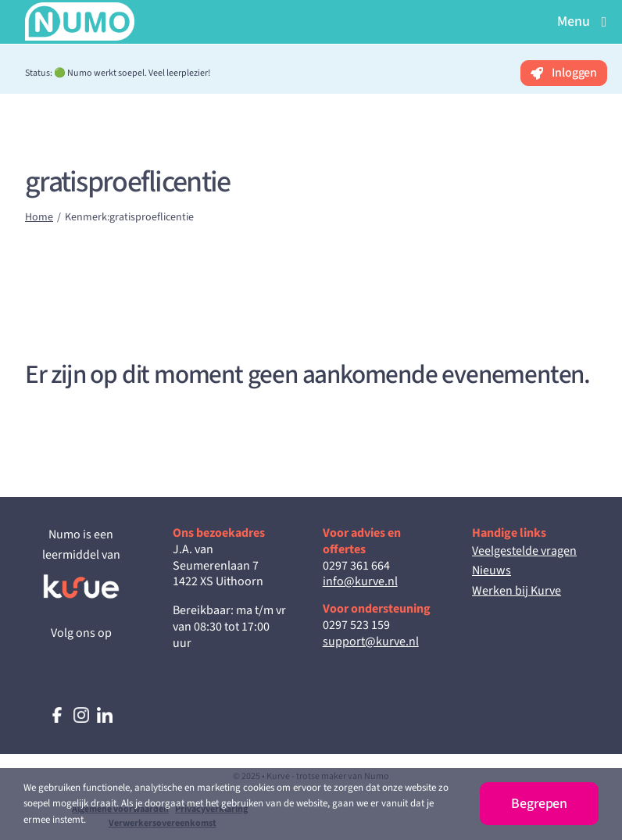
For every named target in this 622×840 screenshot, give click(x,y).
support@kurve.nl (371, 642)
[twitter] (120, 652)
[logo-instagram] (81, 715)
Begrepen (539, 804)
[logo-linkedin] (105, 715)
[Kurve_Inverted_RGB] (81, 565)
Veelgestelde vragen (524, 551)
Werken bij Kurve (517, 591)
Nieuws (492, 570)
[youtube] (81, 683)
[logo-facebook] (57, 715)
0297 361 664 (356, 566)
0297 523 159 (356, 625)
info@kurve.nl (360, 581)
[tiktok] (89, 652)
